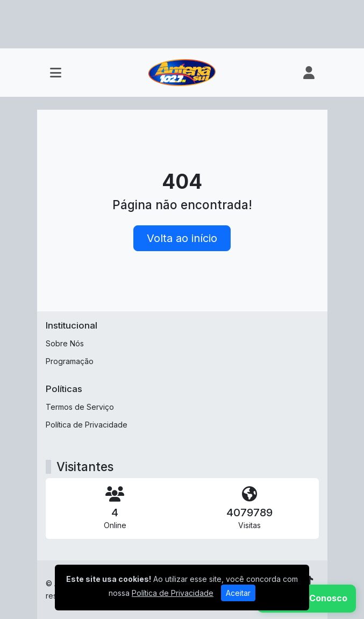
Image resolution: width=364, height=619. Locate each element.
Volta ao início (182, 238)
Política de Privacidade (87, 425)
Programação (70, 361)
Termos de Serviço (80, 407)
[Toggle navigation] (56, 73)
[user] (309, 73)
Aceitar (238, 593)
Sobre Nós (65, 343)
